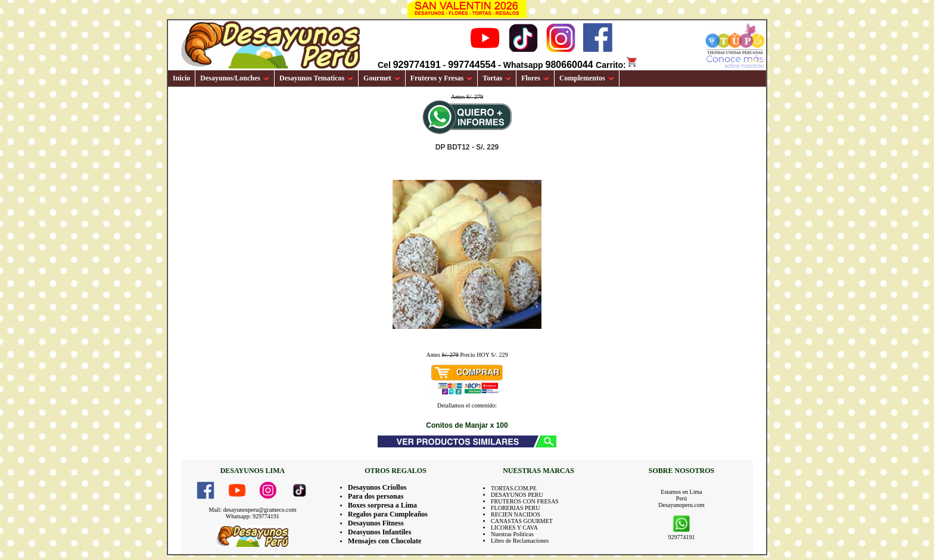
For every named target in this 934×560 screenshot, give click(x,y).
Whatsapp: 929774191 (253, 516)
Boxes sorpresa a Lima (382, 505)
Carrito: (617, 65)
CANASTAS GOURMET (522, 521)
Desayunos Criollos (377, 487)
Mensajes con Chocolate (385, 541)
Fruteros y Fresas (442, 78)
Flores (535, 78)
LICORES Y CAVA (514, 528)
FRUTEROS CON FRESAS (525, 501)
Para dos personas (376, 496)
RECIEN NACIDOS (516, 514)
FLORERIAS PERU (516, 508)
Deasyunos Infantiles (379, 532)
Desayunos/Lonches (235, 78)
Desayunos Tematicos (316, 78)
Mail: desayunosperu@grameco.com (253, 510)
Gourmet (382, 78)
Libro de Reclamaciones (520, 541)
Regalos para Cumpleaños (388, 514)
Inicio (181, 78)
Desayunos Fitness (376, 523)
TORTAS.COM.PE (514, 488)
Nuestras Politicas (512, 534)
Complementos (587, 78)
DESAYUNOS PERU (517, 495)
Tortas (497, 78)
